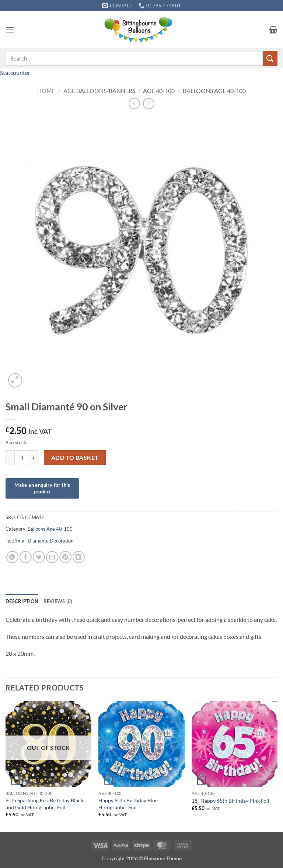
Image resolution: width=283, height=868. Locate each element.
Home (46, 91)
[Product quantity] (22, 458)
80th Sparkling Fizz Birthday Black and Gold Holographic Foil (44, 804)
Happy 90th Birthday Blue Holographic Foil (128, 804)
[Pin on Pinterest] (65, 557)
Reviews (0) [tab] (58, 601)
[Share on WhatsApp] (12, 557)
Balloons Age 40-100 (214, 91)
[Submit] (270, 58)
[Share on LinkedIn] (79, 557)
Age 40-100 (159, 91)
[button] (10, 30)
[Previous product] (149, 104)
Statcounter (15, 73)
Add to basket (75, 458)
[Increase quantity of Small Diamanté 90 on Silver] (34, 458)
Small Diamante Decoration (44, 541)
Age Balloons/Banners (99, 91)
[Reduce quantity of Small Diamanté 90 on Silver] (10, 458)
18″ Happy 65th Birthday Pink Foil (230, 801)
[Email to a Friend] (52, 557)
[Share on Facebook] (26, 557)
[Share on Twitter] (39, 557)
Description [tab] (22, 601)
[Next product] (134, 104)
